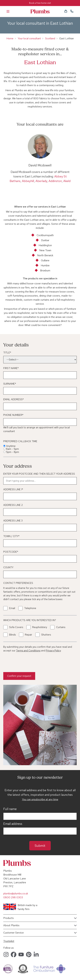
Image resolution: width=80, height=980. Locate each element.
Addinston (55, 181)
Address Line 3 (13, 521)
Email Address (13, 399)
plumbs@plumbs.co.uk (16, 893)
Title (7, 353)
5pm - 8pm (13, 452)
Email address (13, 824)
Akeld (67, 181)
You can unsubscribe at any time (40, 799)
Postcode (11, 552)
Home (10, 38)
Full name (10, 809)
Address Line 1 (13, 489)
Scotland (50, 38)
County (8, 567)
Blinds (12, 635)
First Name (11, 368)
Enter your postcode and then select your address (39, 474)
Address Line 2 (13, 505)
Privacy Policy (53, 651)
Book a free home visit (40, 3)
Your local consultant (29, 38)
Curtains (61, 627)
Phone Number (13, 415)
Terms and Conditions (28, 651)
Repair (28, 635)
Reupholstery (40, 627)
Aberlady (41, 181)
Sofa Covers (16, 627)
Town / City (11, 536)
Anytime (11, 446)
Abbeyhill (28, 181)
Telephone (30, 608)
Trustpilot (9, 941)
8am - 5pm (12, 449)
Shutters (46, 635)
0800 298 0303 (13, 897)
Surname (10, 384)
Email (12, 608)
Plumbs (40, 11)
